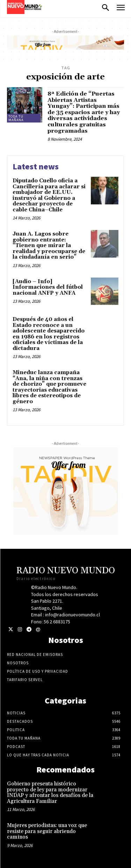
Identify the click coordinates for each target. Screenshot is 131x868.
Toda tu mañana (16, 118)
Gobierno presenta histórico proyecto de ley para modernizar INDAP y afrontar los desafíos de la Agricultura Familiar (50, 793)
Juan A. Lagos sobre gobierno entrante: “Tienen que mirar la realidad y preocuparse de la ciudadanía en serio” (49, 246)
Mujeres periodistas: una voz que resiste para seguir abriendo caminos (47, 831)
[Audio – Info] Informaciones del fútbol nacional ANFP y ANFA (48, 287)
